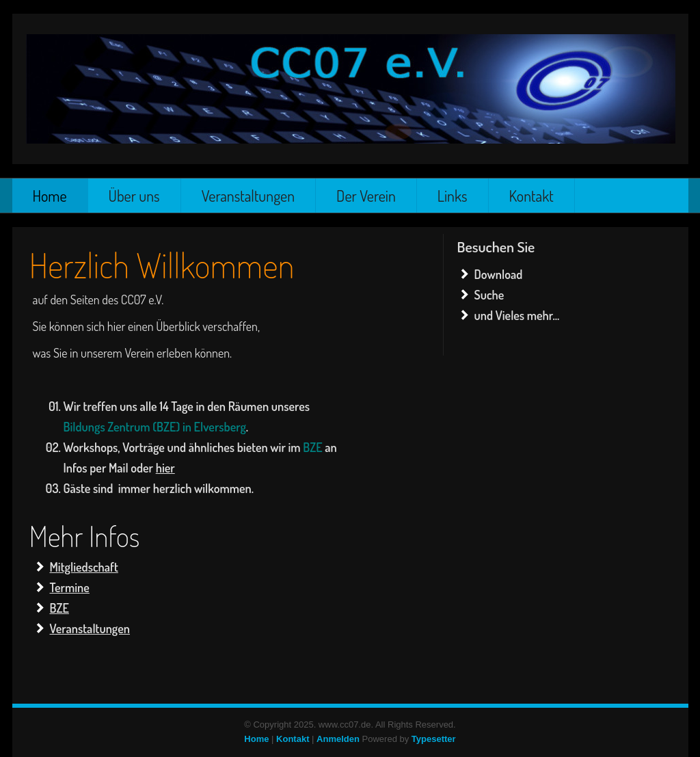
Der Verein (366, 196)
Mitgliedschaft (84, 567)
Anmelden (338, 739)
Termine (70, 587)
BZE (59, 608)
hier (165, 468)
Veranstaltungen (248, 196)
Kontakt (531, 196)
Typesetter (434, 739)
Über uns (134, 196)
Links (453, 196)
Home (50, 196)
